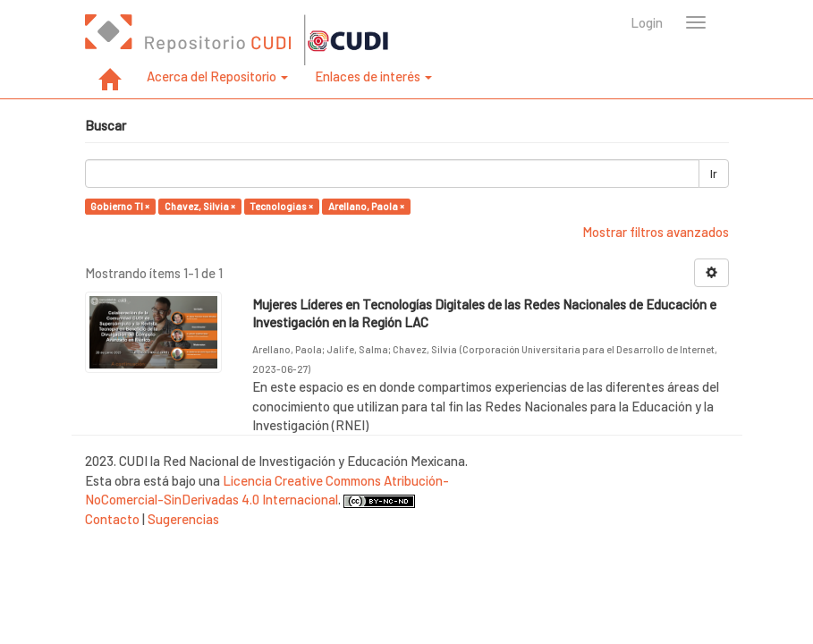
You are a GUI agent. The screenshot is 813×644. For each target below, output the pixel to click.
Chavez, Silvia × (200, 206)
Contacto (112, 519)
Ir (714, 174)
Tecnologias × (281, 206)
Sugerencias (183, 519)
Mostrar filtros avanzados (656, 232)
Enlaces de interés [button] (373, 76)
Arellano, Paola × (366, 206)
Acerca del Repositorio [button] (217, 76)
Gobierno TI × (120, 206)
